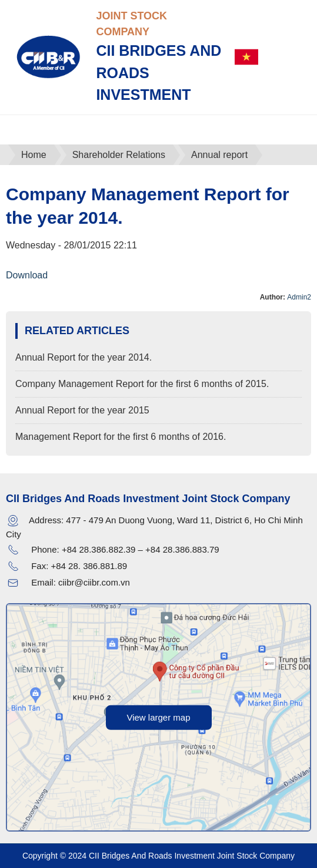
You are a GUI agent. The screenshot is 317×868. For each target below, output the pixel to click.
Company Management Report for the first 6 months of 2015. (142, 384)
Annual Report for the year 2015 (82, 410)
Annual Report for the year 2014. (84, 357)
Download (27, 275)
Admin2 (299, 297)
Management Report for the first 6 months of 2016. (121, 437)
